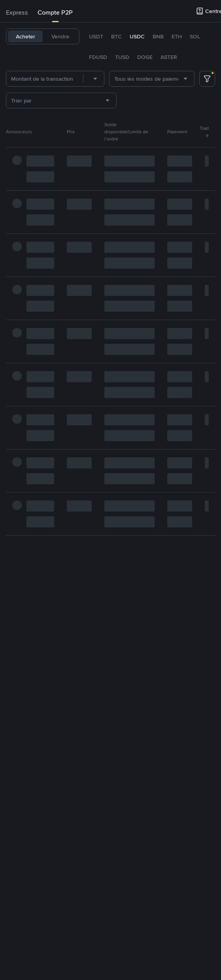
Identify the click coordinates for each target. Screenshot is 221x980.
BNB (158, 36)
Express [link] (17, 12)
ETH (177, 36)
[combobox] (94, 79)
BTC (116, 36)
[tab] (17, 13)
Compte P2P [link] (55, 12)
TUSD (122, 57)
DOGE (145, 57)
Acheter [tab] (25, 36)
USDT (96, 36)
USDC (137, 36)
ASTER (169, 57)
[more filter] (207, 79)
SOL (195, 36)
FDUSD (98, 57)
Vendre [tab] (60, 36)
